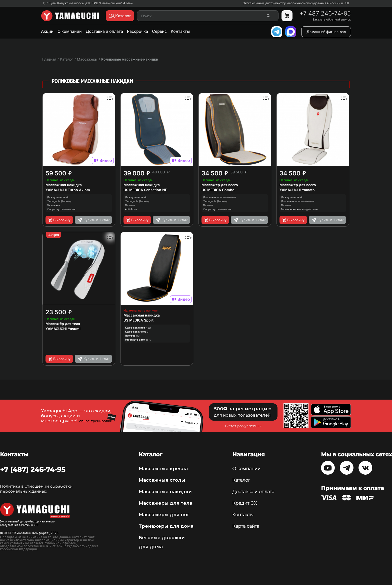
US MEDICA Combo (218, 190)
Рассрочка (137, 31)
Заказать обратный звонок (332, 20)
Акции (47, 31)
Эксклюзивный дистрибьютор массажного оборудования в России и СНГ (296, 3)
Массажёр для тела (63, 324)
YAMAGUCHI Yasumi (63, 329)
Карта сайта (246, 526)
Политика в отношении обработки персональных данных (36, 489)
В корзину (59, 220)
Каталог (241, 480)
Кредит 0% (245, 503)
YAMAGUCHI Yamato (297, 190)
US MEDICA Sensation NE (145, 190)
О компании (70, 31)
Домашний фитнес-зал (326, 32)
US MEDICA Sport (138, 320)
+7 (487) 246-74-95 (33, 469)
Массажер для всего (220, 185)
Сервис (159, 31)
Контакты (180, 31)
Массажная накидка (64, 185)
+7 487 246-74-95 (325, 14)
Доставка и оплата (104, 31)
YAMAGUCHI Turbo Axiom (68, 190)
